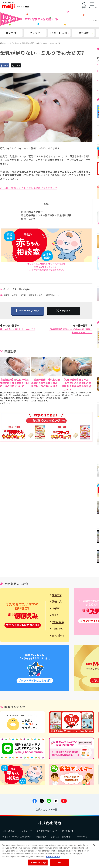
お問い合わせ (9, 831)
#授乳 (15, 295)
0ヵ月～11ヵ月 (59, 33)
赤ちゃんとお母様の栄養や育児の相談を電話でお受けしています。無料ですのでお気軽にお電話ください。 (46, 250)
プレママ (37, 33)
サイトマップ (26, 831)
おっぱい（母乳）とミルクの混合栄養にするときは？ (29, 188)
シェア (4, 66)
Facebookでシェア (28, 311)
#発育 (7, 295)
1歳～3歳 (85, 33)
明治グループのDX (61, 837)
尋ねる (7, 289)
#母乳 (23, 295)
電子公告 (67, 831)
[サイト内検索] (84, 5)
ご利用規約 (41, 837)
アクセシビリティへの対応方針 (17, 837)
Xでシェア (65, 311)
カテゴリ (13, 33)
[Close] (94, 845)
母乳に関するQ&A (21, 289)
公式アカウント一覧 (47, 810)
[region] (49, 854)
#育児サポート (52, 295)
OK (60, 862)
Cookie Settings (81, 837)
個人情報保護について (47, 831)
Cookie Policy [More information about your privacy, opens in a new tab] (53, 856)
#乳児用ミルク (36, 295)
